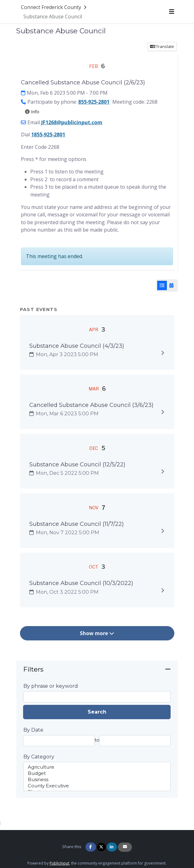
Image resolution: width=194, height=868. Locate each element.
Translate (162, 46)
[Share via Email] (125, 847)
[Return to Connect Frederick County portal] (54, 7)
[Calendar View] (171, 285)
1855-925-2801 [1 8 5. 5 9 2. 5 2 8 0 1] (48, 134)
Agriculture (97, 767)
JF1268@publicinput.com (72, 122)
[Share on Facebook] (91, 847)
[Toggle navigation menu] (171, 12)
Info (32, 111)
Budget (97, 773)
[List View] (162, 285)
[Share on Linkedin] (112, 847)
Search (97, 712)
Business (97, 780)
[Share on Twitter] (101, 847)
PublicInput (59, 863)
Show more (97, 633)
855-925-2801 (94, 102)
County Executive (97, 786)
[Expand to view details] (162, 353)
